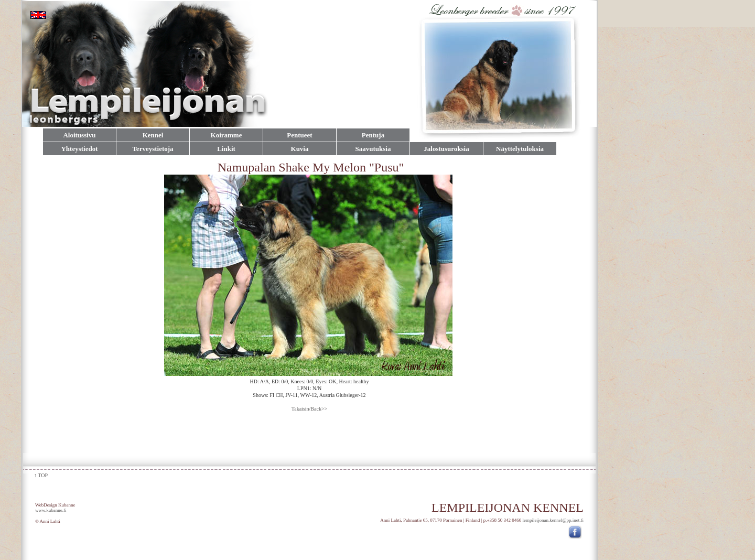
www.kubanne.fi (51, 510)
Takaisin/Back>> (309, 409)
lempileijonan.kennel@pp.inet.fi (553, 520)
